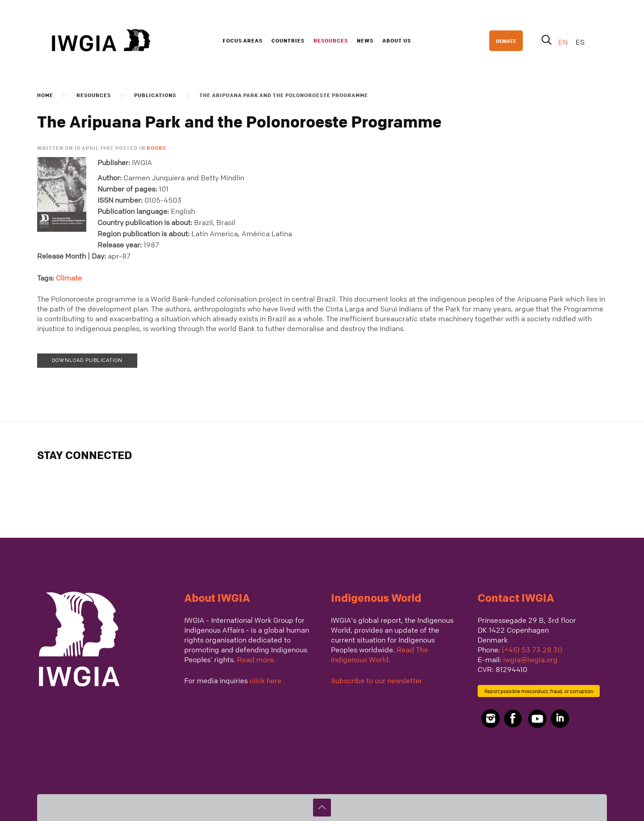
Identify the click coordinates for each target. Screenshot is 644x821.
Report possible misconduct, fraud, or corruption (539, 691)
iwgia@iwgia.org (530, 659)
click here (265, 681)
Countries (288, 40)
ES (580, 42)
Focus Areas (243, 40)
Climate (69, 278)
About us (397, 40)
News (365, 40)
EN (564, 42)
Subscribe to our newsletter (377, 681)
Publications (155, 95)
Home (45, 95)
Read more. (256, 659)
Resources (331, 40)
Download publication (87, 360)
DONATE (506, 41)
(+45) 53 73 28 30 (532, 650)
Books (156, 148)
